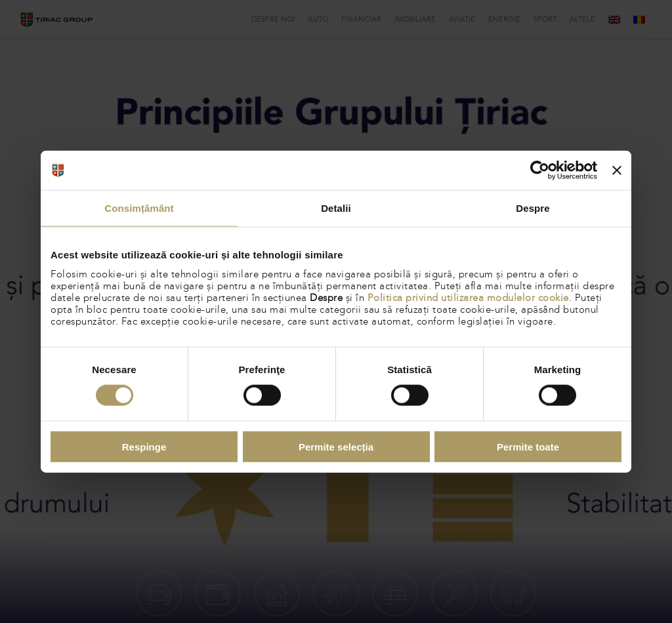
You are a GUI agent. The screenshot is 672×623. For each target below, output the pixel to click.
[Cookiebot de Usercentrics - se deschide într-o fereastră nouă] (540, 171)
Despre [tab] (533, 208)
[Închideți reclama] (617, 171)
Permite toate (528, 446)
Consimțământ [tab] (139, 208)
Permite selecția (336, 446)
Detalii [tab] (336, 208)
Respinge (144, 446)
